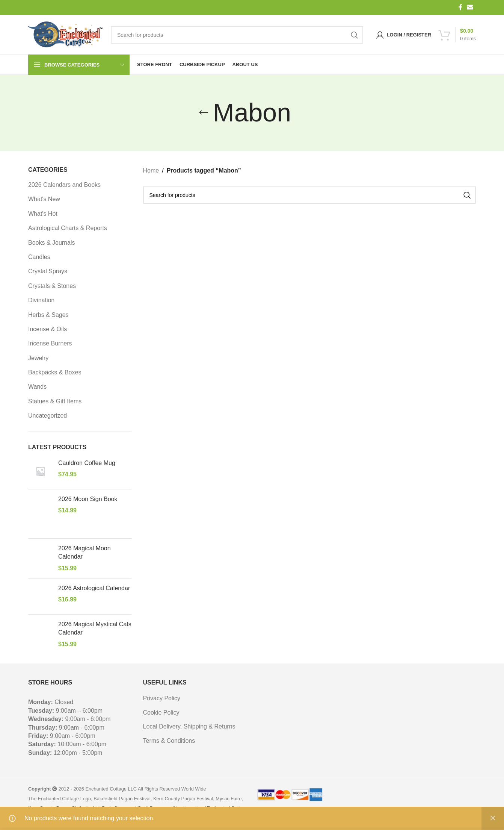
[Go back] (204, 113)
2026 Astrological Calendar (94, 588)
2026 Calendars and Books (64, 185)
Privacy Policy (162, 698)
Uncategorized (48, 416)
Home (151, 170)
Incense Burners (50, 343)
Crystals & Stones (52, 286)
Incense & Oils (48, 329)
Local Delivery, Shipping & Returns (189, 726)
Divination (41, 300)
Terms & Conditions (169, 741)
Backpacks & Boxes (55, 372)
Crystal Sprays (48, 271)
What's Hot (43, 214)
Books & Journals (52, 243)
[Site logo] (66, 35)
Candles (39, 257)
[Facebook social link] (460, 7)
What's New (44, 199)
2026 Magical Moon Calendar (85, 552)
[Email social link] (470, 7)
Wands (37, 387)
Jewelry (38, 358)
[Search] (237, 35)
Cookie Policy (161, 713)
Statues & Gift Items (55, 401)
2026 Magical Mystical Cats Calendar (95, 628)
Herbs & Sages (48, 315)
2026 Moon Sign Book (88, 499)
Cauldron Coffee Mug (87, 463)
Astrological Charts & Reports (68, 228)
